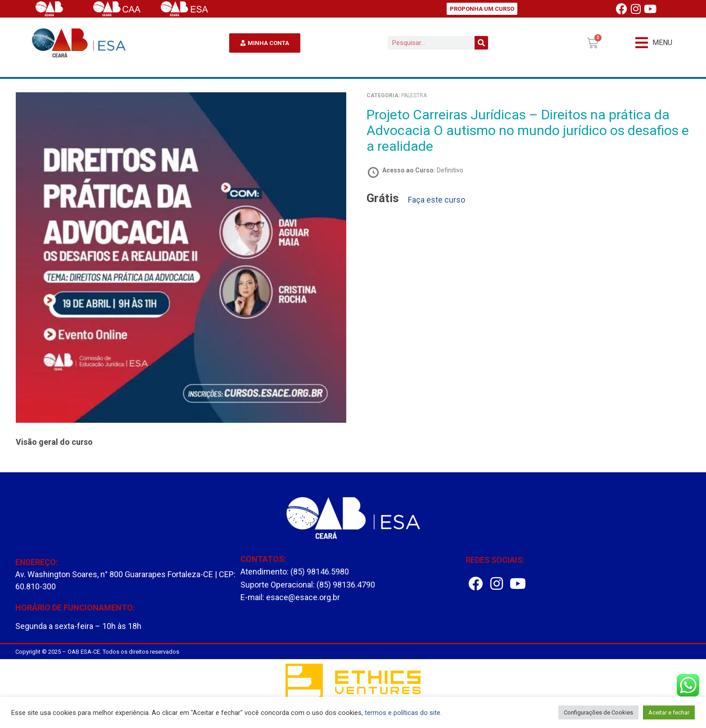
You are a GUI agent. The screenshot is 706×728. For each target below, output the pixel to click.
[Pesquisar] (481, 43)
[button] (654, 43)
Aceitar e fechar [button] (669, 712)
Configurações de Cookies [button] (598, 712)
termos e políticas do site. (403, 713)
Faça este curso (437, 200)
